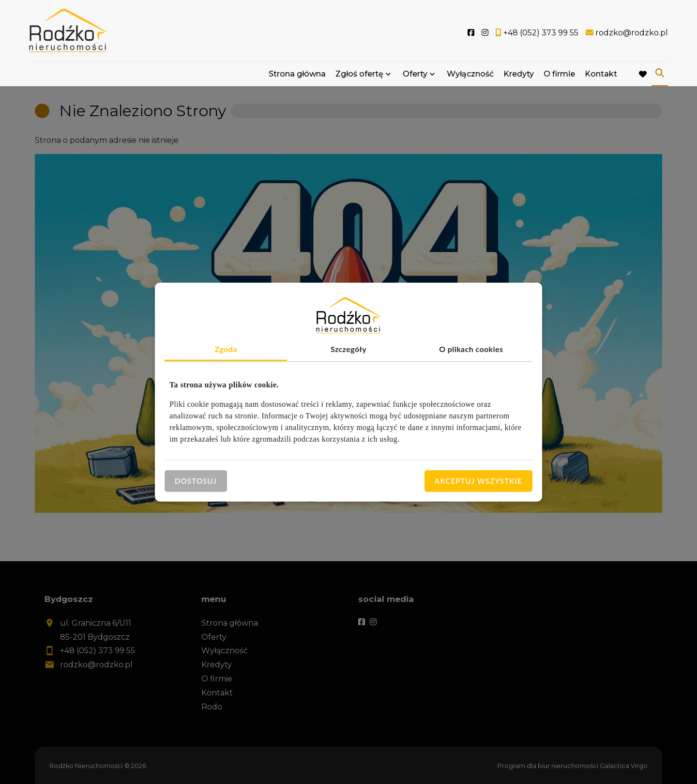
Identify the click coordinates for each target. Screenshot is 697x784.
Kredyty (519, 74)
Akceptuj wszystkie (478, 481)
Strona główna (297, 74)
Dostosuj (196, 481)
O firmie (559, 74)
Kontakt (601, 74)
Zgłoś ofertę (359, 74)
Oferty (415, 74)
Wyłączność (470, 74)
